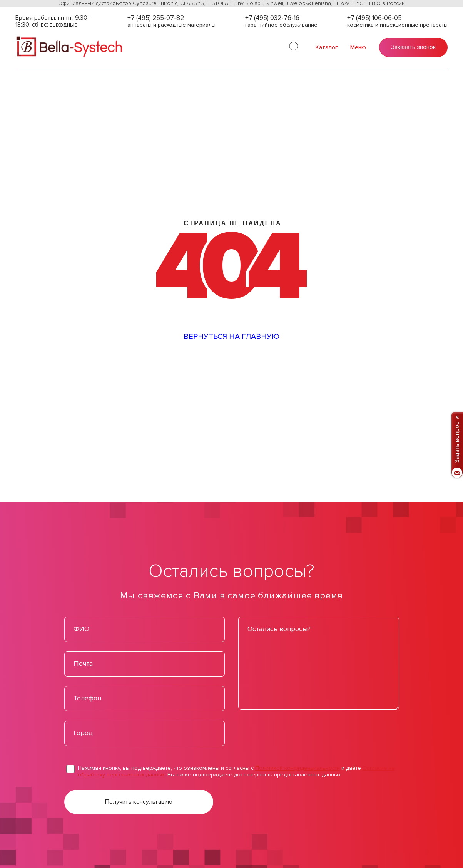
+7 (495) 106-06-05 (374, 18)
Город (83, 733)
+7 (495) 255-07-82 (156, 18)
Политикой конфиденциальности (298, 768)
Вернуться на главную (231, 337)
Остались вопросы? (279, 629)
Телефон (87, 698)
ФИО (81, 629)
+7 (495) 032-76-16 (272, 18)
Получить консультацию (139, 802)
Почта (83, 664)
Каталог (327, 47)
